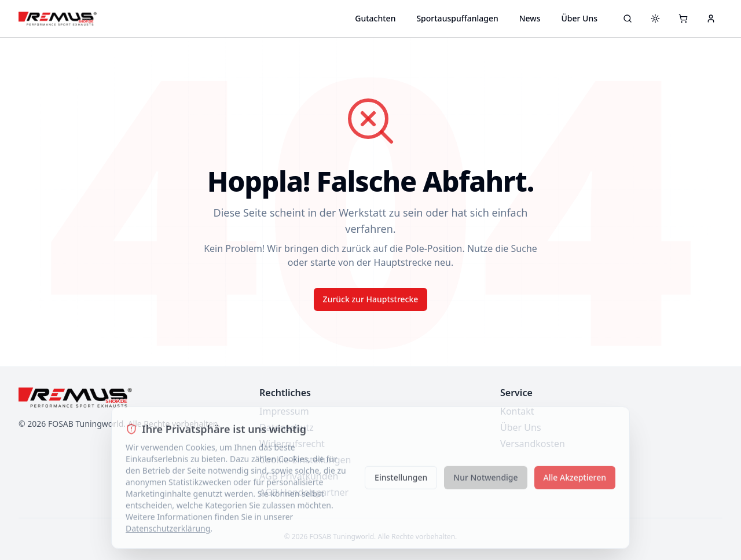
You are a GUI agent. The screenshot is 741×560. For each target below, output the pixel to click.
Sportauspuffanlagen (457, 18)
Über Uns (579, 18)
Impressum (284, 411)
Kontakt (517, 411)
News (530, 18)
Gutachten (375, 18)
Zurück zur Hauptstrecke (371, 299)
